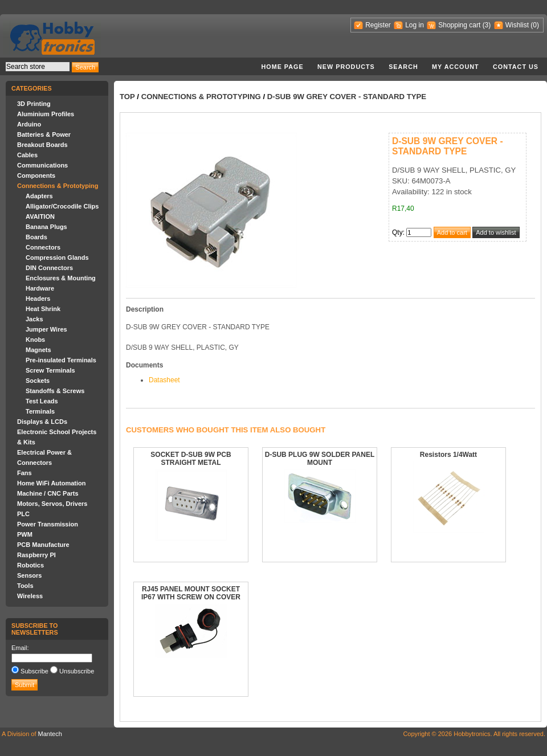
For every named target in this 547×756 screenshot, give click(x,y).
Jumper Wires (46, 329)
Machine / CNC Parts (48, 493)
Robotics (30, 565)
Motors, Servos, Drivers (52, 504)
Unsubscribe (77, 671)
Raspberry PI (36, 555)
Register (378, 25)
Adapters (39, 196)
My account (456, 67)
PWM (25, 534)
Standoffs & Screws (55, 391)
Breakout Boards (42, 145)
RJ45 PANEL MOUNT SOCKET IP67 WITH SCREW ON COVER (191, 593)
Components (36, 175)
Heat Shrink (43, 309)
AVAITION (40, 216)
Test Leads (42, 401)
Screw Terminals (50, 370)
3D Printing (34, 104)
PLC (23, 514)
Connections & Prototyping (58, 186)
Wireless (30, 596)
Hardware (40, 288)
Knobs (35, 340)
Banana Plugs (46, 227)
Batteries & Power (44, 134)
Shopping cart (459, 25)
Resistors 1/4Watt (448, 455)
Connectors (43, 247)
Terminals (40, 411)
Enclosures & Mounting (61, 278)
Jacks (34, 319)
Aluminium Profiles (46, 114)
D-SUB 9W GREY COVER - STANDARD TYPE (347, 97)
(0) (535, 25)
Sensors (29, 575)
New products (346, 67)
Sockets (38, 381)
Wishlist (517, 25)
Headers (38, 299)
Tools (25, 586)
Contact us (516, 67)
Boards (36, 237)
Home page (282, 67)
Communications (42, 165)
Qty (397, 232)
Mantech (50, 734)
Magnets (38, 350)
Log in (415, 25)
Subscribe (34, 671)
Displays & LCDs (42, 422)
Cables (27, 155)
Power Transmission (48, 524)
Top (127, 97)
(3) (487, 25)
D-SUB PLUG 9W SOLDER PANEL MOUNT (320, 459)
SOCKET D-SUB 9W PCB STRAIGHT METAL (191, 459)
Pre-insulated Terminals (61, 360)
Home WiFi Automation (51, 483)
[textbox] (38, 67)
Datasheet (164, 380)
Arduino (29, 124)
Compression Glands (57, 258)
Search (403, 67)
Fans (25, 473)
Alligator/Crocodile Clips (62, 206)
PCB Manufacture (43, 545)
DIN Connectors (49, 268)
